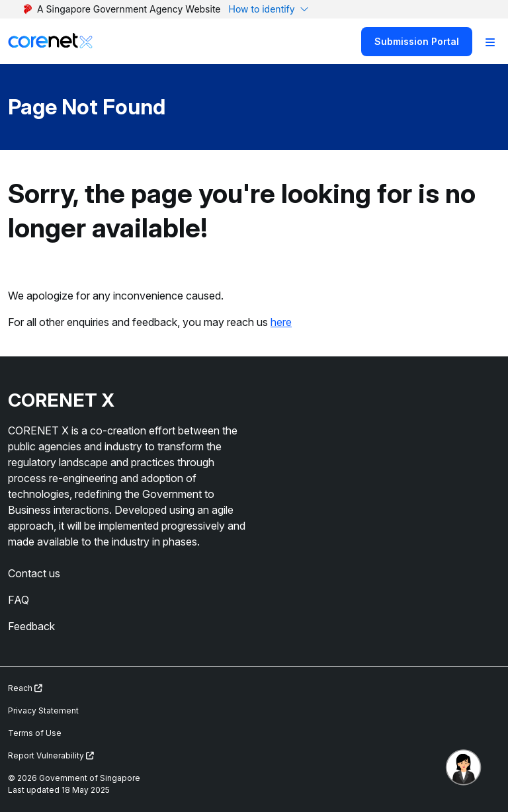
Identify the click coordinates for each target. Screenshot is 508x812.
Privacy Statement (43, 710)
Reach (25, 688)
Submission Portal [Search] (417, 41)
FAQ (19, 600)
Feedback (31, 626)
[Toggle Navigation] (490, 42)
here (281, 322)
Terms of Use (35, 733)
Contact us (34, 573)
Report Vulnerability (51, 755)
